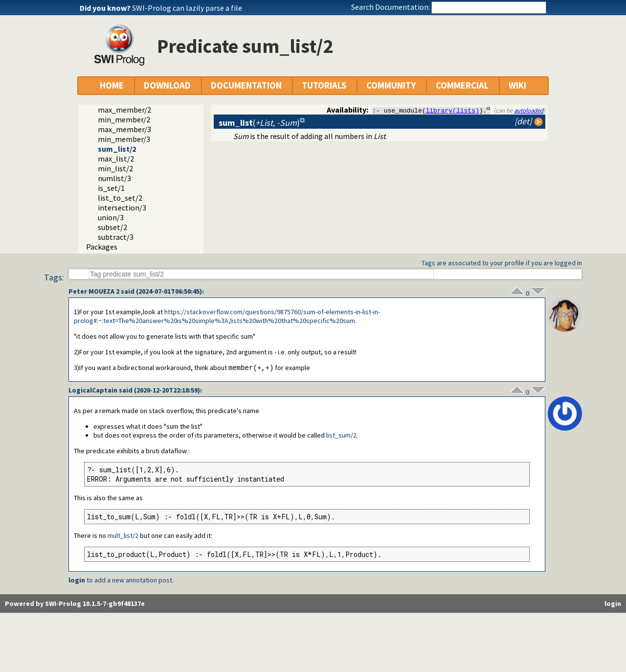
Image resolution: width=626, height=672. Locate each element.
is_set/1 (111, 188)
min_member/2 (124, 119)
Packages (102, 247)
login (77, 580)
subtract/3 (116, 237)
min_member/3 (124, 139)
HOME (112, 85)
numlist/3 (114, 178)
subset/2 (112, 227)
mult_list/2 (123, 536)
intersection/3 (122, 208)
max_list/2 (116, 159)
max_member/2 (124, 110)
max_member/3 (124, 129)
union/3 (111, 217)
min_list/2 (115, 168)
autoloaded (529, 110)
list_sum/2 (341, 436)
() (259, 123)
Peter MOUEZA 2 (94, 291)
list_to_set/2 (120, 198)
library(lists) (453, 110)
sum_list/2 (117, 149)
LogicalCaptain (93, 391)
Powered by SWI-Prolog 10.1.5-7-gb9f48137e (75, 604)
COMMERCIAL (462, 85)
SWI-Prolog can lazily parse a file (187, 8)
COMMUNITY (391, 85)
